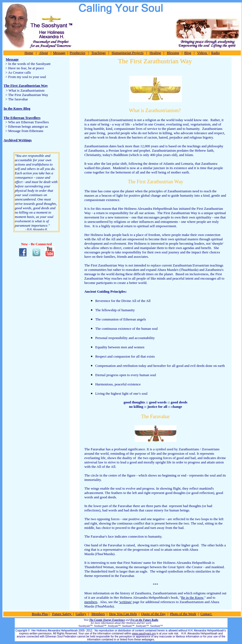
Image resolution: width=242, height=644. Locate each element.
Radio (215, 53)
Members (98, 614)
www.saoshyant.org (144, 633)
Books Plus (40, 614)
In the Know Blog (17, 108)
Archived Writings (18, 140)
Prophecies (77, 53)
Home (29, 53)
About (44, 53)
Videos (203, 53)
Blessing (173, 53)
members (91, 602)
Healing (155, 53)
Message (59, 53)
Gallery (81, 614)
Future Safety (62, 614)
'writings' (125, 602)
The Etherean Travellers (22, 118)
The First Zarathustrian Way (26, 86)
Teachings (98, 53)
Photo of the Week (183, 614)
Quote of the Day (154, 614)
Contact (206, 614)
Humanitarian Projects (128, 53)
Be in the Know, (193, 597)
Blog (188, 53)
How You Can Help (123, 614)
